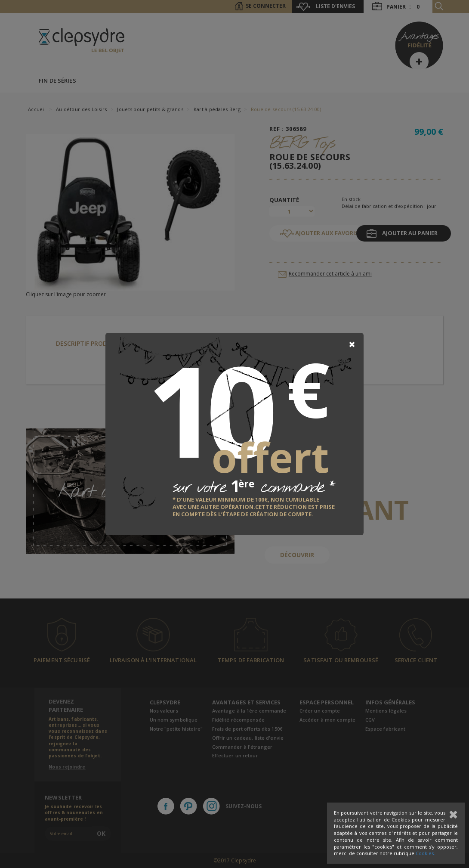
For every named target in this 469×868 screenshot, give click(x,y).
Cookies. (425, 853)
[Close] (352, 344)
